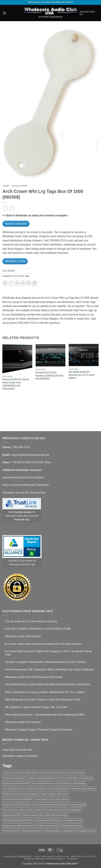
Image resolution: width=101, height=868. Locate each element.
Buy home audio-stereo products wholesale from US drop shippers (43, 644)
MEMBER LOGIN (15, 261)
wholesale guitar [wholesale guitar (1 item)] (53, 831)
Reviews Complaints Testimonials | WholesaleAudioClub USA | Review (45, 662)
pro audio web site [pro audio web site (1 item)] (24, 810)
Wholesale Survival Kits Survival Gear (24, 493)
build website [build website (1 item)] (32, 773)
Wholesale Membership (18, 857)
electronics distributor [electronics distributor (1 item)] (58, 788)
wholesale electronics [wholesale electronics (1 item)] (32, 831)
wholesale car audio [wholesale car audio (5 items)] (73, 820)
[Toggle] (97, 756)
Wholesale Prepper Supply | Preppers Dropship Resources (39, 730)
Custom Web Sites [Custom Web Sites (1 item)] (69, 778)
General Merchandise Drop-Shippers (24, 477)
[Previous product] (12, 208)
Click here (79, 310)
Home (6, 186)
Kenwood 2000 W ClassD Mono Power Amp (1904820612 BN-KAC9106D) (16, 384)
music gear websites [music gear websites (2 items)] (59, 799)
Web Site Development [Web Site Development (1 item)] (57, 815)
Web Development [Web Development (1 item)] (12, 815)
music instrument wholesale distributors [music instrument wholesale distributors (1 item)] (51, 804)
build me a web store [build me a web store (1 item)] (13, 773)
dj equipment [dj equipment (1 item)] (86, 778)
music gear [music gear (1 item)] (42, 799)
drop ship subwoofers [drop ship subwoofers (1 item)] (13, 788)
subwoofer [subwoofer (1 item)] (40, 810)
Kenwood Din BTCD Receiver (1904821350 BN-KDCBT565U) (50, 376)
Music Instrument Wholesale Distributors (26, 485)
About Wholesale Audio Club (51, 857)
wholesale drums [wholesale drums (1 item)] (11, 831)
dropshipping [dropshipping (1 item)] (80, 783)
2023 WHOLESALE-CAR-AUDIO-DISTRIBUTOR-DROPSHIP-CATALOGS (48, 684)
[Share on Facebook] (11, 283)
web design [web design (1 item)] (76, 810)
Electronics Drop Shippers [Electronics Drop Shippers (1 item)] (83, 788)
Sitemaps (73, 859)
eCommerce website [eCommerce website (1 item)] (36, 788)
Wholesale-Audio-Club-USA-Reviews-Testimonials (34, 677)
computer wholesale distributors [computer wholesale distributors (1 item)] (42, 778)
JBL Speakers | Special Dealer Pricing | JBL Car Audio (36, 707)
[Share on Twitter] (17, 283)
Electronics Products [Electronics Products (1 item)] (13, 794)
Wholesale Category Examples (20, 756)
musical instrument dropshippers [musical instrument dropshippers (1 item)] (18, 799)
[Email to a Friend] (23, 283)
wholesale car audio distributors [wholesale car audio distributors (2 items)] (18, 826)
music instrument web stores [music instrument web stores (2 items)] (17, 804)
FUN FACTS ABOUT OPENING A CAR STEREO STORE (38, 629)
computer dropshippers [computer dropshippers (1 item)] (14, 778)
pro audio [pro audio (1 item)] (8, 810)
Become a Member (16, 224)
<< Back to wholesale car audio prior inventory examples (35, 215)
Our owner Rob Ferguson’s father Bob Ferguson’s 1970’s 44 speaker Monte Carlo (48, 653)
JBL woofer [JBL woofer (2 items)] (63, 794)
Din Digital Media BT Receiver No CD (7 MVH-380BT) (82, 375)
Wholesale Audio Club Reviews (23, 636)
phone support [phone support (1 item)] (79, 804)
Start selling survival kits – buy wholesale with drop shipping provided (45, 715)
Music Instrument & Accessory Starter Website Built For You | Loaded (45, 692)
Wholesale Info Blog (84, 857)
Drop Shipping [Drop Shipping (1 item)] (64, 783)
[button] (4, 13)
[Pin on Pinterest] (29, 283)
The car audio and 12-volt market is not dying (31, 621)
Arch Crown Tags (21, 276)
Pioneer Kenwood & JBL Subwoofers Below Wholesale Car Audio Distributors (49, 670)
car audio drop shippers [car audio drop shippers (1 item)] (52, 773)
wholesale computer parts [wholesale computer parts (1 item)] (48, 826)
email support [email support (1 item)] (32, 794)
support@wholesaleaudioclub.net (30, 455)
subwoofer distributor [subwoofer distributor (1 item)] (58, 810)
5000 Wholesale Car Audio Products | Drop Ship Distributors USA (42, 700)
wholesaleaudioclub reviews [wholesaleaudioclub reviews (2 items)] (48, 820)
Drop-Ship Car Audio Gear (18, 750)
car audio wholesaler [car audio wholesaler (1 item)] (75, 773)
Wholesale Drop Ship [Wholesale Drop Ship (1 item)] (72, 826)
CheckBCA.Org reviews (20, 561)
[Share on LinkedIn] (35, 283)
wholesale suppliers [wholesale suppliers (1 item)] (86, 831)
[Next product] (5, 208)
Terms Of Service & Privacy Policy (44, 859)
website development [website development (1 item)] (33, 815)
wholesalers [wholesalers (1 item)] (69, 831)
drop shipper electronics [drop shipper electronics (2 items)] (43, 783)
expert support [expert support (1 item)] (48, 794)
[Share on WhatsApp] (5, 283)
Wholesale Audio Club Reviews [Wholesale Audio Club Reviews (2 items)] (18, 820)
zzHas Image (20, 186)
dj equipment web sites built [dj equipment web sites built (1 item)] (16, 783)
